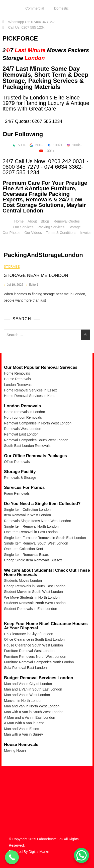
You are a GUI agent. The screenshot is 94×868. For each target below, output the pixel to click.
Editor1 (34, 285)
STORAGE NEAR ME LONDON (36, 275)
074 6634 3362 (63, 167)
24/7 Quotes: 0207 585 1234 (34, 121)
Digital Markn (39, 852)
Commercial (35, 8)
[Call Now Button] (12, 857)
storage (12, 266)
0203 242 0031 (67, 161)
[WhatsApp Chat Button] (81, 855)
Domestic (61, 8)
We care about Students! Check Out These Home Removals (47, 572)
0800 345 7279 (21, 167)
